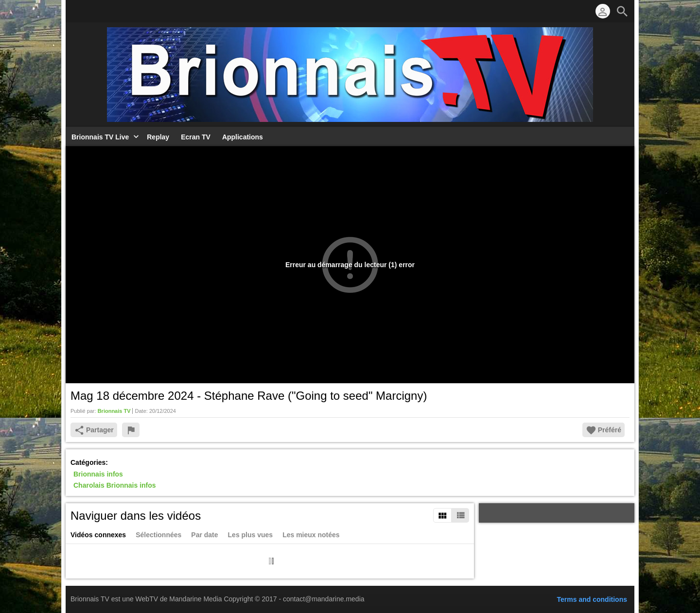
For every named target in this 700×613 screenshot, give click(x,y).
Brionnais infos (98, 474)
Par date (204, 535)
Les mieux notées (311, 535)
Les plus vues (251, 535)
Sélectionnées (158, 535)
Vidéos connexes (98, 535)
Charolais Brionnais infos (115, 486)
